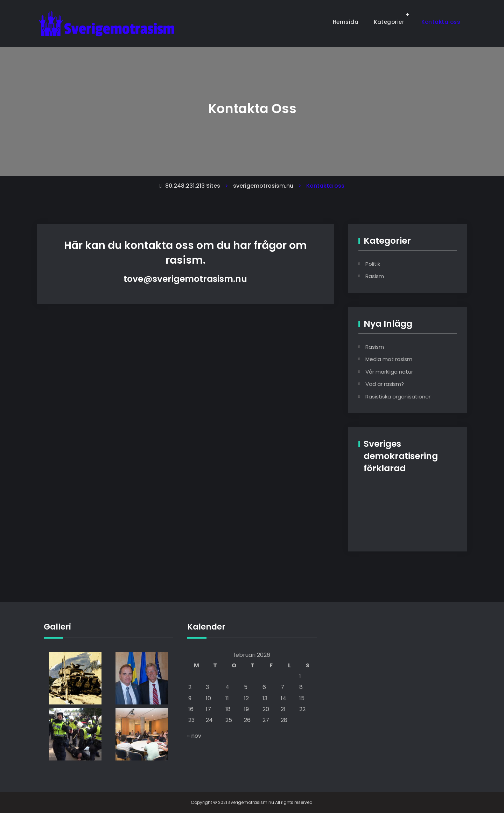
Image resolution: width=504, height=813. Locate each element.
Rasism (375, 276)
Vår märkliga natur (389, 372)
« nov (194, 736)
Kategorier (389, 22)
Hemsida (346, 22)
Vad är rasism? (385, 384)
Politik (373, 264)
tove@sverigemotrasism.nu (185, 279)
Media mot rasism (389, 359)
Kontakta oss (441, 22)
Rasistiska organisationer (398, 397)
